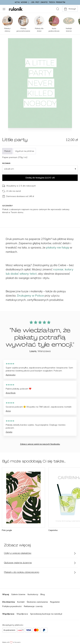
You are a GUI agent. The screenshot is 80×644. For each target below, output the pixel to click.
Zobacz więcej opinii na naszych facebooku (40, 444)
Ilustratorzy (33, 594)
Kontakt (21, 602)
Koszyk (70, 9)
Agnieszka (11, 375)
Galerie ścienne (18, 594)
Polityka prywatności (12, 606)
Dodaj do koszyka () (40, 178)
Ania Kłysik (11, 393)
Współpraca (22, 614)
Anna (8, 411)
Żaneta (9, 432)
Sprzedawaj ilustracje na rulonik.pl (46, 614)
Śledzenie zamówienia (37, 602)
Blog (43, 594)
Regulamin (55, 602)
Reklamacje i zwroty (33, 606)
